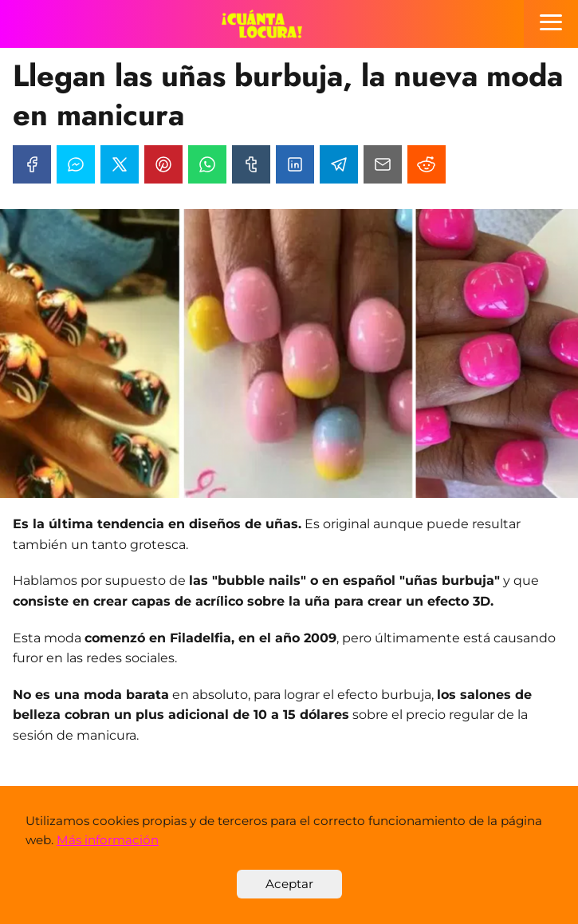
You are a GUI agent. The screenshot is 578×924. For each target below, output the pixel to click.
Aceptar (289, 884)
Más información (108, 840)
